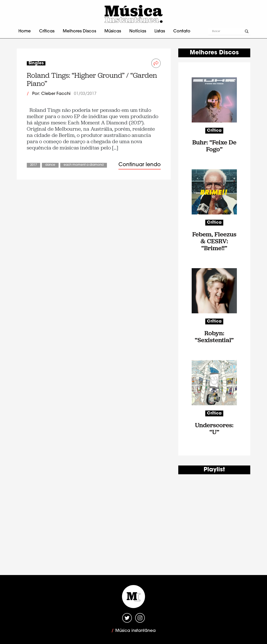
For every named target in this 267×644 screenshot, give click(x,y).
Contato (182, 31)
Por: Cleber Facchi (51, 94)
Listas (160, 31)
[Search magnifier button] (247, 31)
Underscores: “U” (214, 428)
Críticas (47, 31)
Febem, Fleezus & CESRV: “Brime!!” (214, 241)
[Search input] (227, 31)
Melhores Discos (79, 31)
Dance (50, 165)
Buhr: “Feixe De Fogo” (214, 146)
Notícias (138, 31)
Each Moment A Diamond (84, 165)
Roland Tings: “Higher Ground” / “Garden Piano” (92, 79)
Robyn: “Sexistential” (214, 337)
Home (25, 31)
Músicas (113, 31)
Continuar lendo (140, 165)
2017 (33, 165)
